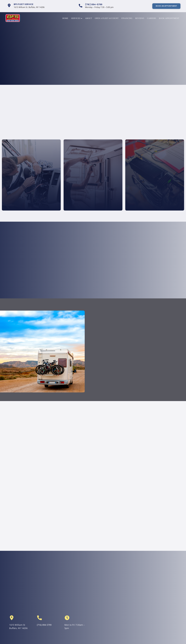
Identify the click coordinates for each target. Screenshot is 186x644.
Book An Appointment (166, 6)
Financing (127, 18)
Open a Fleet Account (107, 18)
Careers (152, 18)
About (88, 18)
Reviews (140, 18)
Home (65, 18)
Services (77, 18)
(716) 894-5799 (94, 4)
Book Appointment (169, 18)
